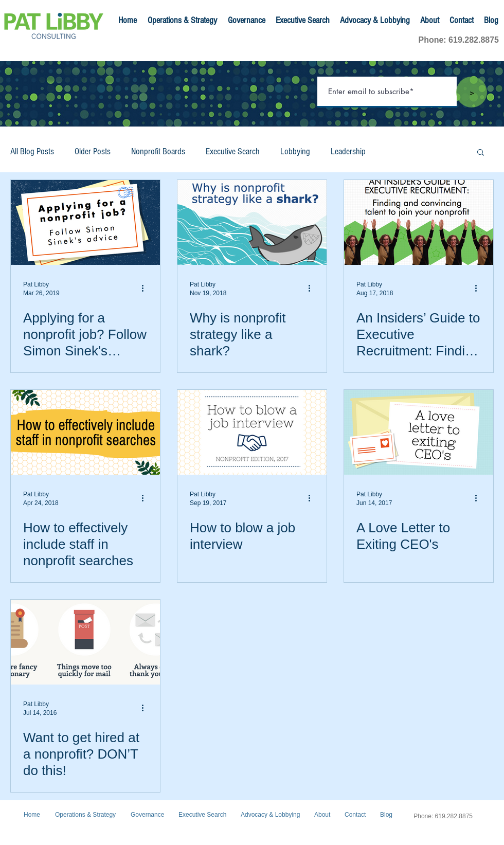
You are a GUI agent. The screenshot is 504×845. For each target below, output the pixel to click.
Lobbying (295, 151)
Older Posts (93, 151)
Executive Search (233, 151)
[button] (481, 153)
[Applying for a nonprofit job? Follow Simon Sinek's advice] (85, 222)
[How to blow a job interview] (252, 432)
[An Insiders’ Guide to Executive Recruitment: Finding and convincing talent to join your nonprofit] (419, 222)
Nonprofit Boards (158, 151)
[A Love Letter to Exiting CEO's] (419, 432)
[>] (472, 92)
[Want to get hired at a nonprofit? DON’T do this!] (85, 642)
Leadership (348, 151)
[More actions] (146, 288)
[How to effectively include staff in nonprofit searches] (85, 432)
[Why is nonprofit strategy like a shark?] (252, 222)
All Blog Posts (32, 151)
